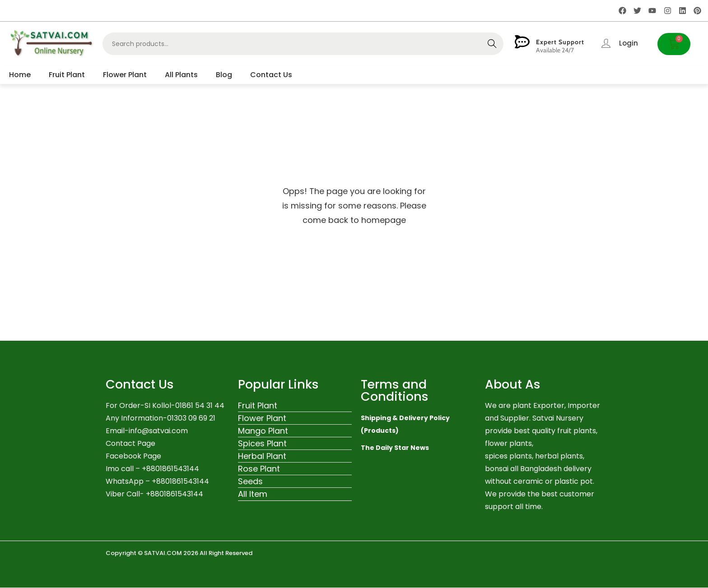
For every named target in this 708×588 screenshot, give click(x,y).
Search (492, 44)
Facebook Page (133, 456)
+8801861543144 (180, 481)
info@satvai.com (158, 431)
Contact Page (130, 443)
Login (629, 43)
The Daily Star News (395, 448)
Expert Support (560, 42)
